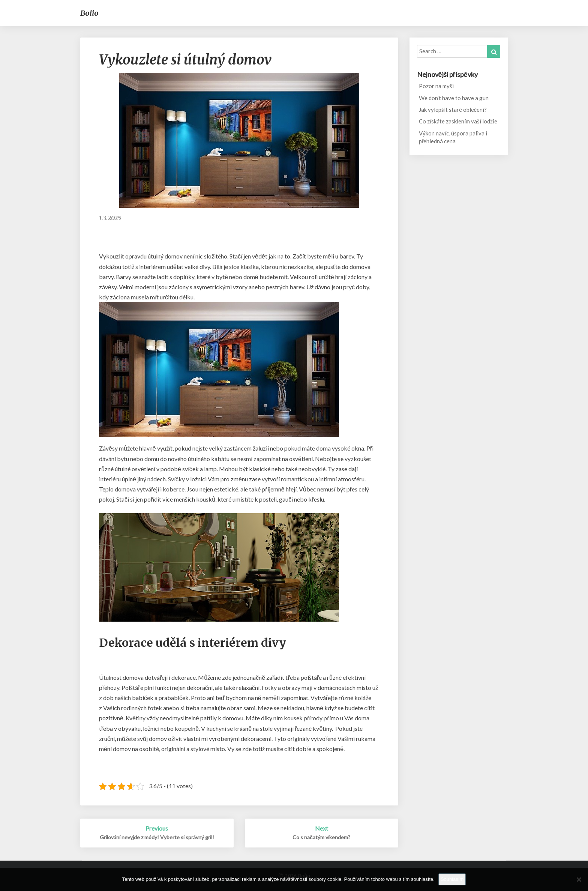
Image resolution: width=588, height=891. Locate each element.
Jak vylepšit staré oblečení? (453, 110)
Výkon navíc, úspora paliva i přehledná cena (453, 137)
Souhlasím (452, 879)
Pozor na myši (436, 86)
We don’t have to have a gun (454, 98)
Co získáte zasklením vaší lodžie (458, 121)
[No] (579, 879)
